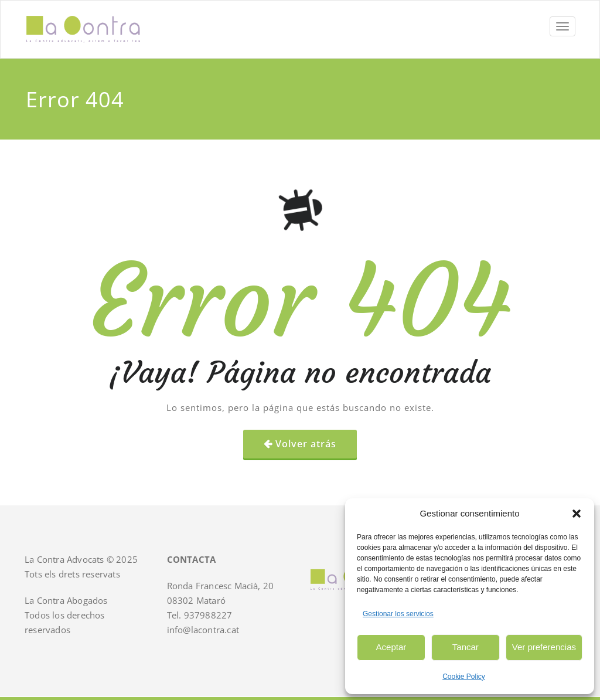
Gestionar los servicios (398, 614)
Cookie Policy (464, 677)
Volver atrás (306, 444)
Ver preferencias (544, 647)
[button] (577, 514)
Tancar (466, 647)
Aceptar (391, 647)
